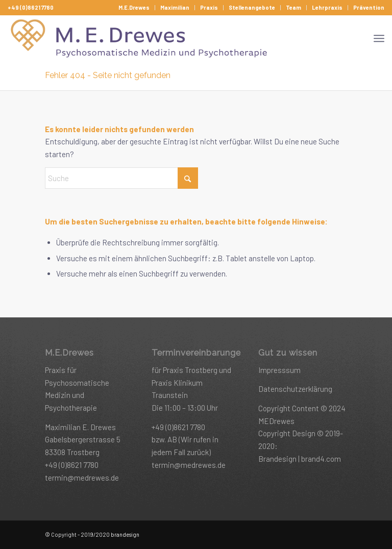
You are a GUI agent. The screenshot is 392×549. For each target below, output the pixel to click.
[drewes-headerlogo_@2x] (140, 38)
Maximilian (175, 7)
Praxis (209, 7)
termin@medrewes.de (82, 478)
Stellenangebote (252, 7)
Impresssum (279, 370)
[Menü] (379, 38)
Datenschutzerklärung (295, 389)
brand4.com (321, 459)
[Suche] (121, 178)
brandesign (125, 534)
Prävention (369, 7)
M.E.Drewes (134, 7)
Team (293, 7)
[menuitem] (134, 8)
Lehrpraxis (327, 7)
